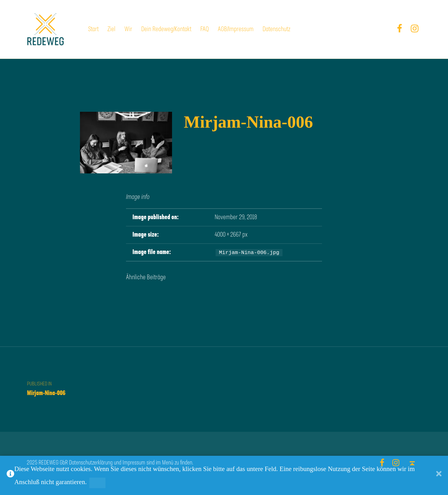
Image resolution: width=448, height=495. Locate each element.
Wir (128, 29)
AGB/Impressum (236, 29)
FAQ (205, 29)
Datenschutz (276, 29)
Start (93, 29)
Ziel (111, 29)
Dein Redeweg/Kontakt (166, 29)
